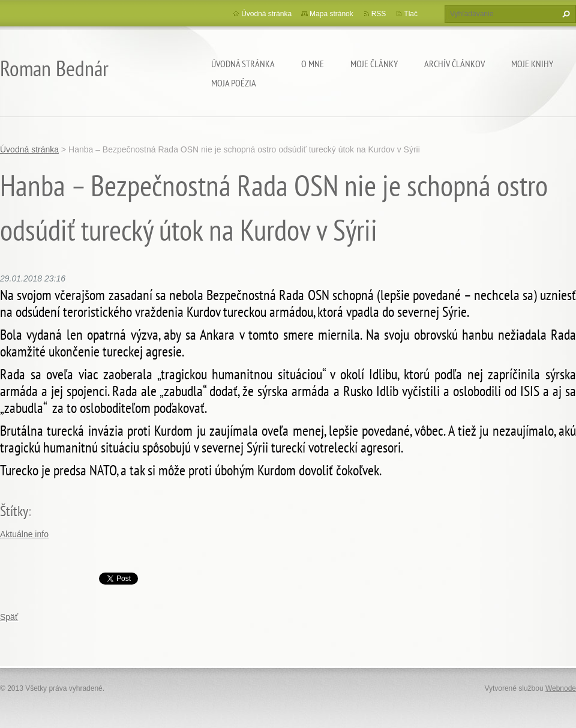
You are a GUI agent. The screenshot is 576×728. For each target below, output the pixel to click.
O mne (313, 64)
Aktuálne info (24, 534)
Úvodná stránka (243, 64)
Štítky (14, 511)
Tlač (411, 14)
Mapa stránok (331, 14)
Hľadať (565, 14)
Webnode (561, 688)
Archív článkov (454, 64)
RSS (379, 14)
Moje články (374, 64)
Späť (9, 617)
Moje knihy (532, 64)
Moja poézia (234, 83)
